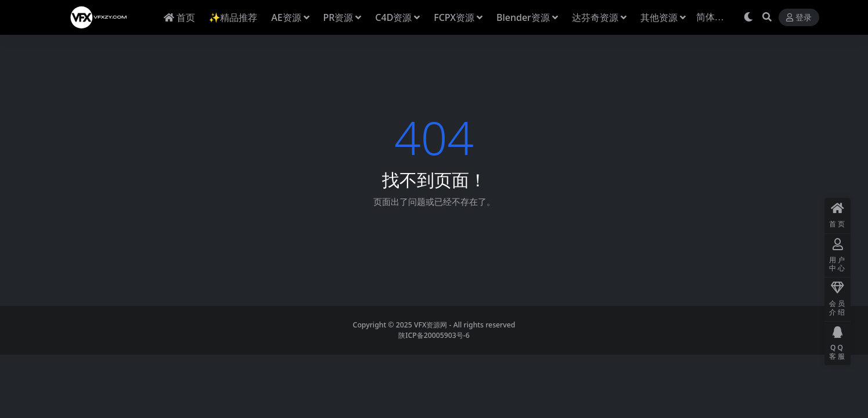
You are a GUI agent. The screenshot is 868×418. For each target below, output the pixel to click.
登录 (799, 18)
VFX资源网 (431, 325)
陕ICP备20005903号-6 (434, 335)
